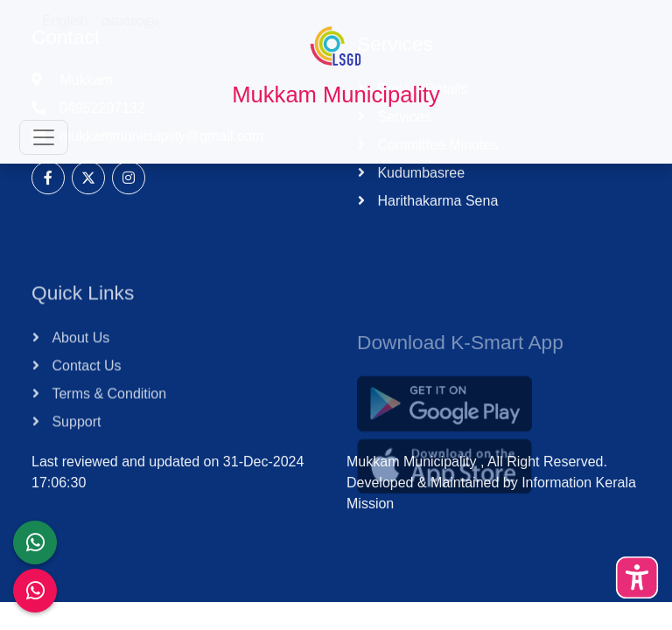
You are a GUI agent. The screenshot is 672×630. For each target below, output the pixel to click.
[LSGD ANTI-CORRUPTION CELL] (35, 542)
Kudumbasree (419, 191)
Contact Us (85, 400)
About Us (79, 372)
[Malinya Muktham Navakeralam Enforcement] (35, 591)
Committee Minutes (436, 163)
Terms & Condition (107, 428)
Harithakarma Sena (436, 219)
